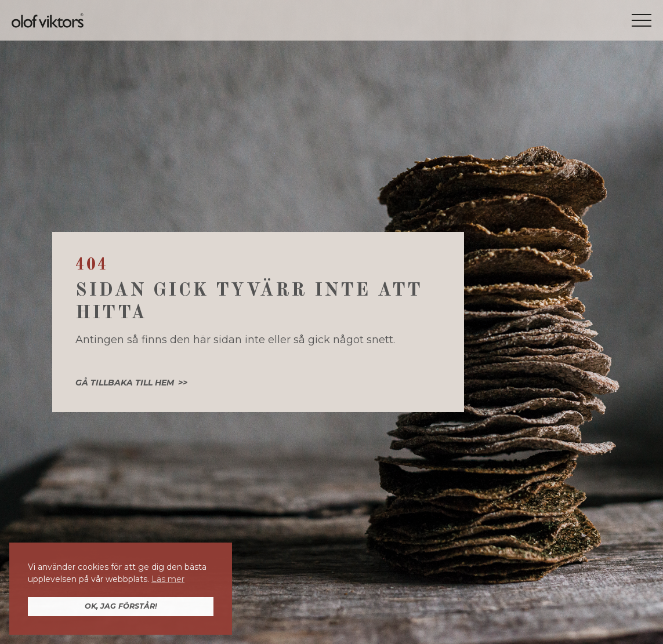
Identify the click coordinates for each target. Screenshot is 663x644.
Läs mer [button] (168, 579)
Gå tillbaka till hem (125, 383)
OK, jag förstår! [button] (121, 606)
